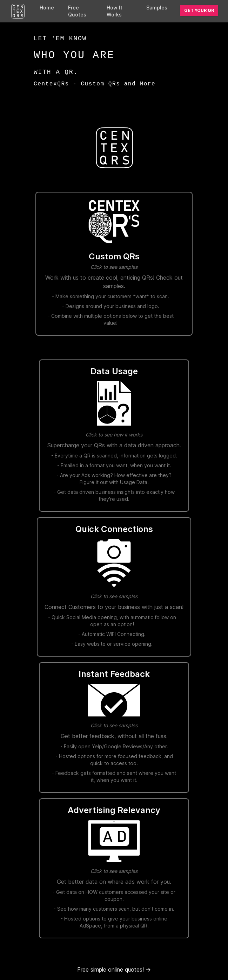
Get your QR (199, 10)
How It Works (115, 11)
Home (47, 8)
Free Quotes (77, 11)
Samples (157, 8)
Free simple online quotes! (114, 969)
